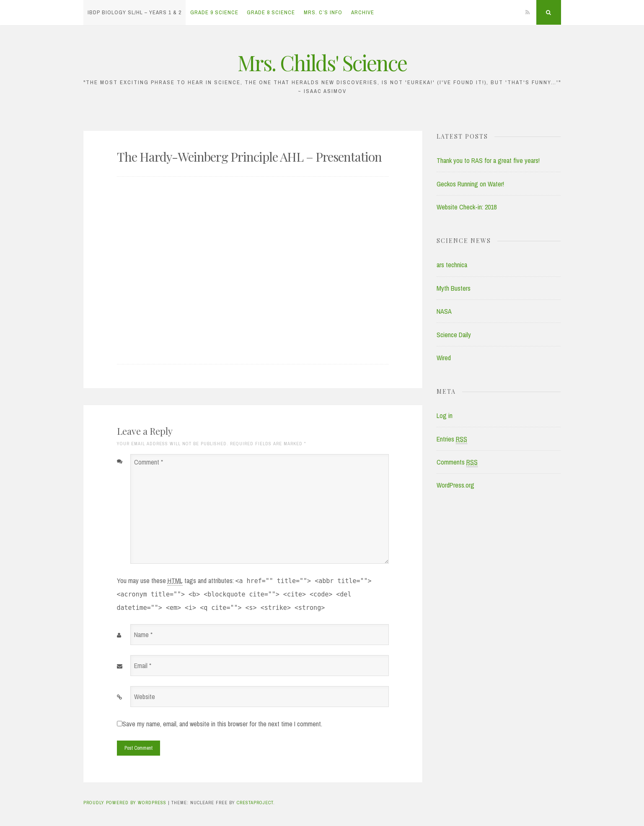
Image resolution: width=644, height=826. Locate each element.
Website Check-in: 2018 (467, 207)
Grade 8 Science (271, 12)
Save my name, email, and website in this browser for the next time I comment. (222, 724)
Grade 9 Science (214, 12)
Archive (363, 12)
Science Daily (454, 335)
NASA (444, 311)
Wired (444, 358)
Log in (445, 416)
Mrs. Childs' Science (322, 63)
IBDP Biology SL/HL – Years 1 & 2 (134, 12)
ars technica (452, 265)
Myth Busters (454, 288)
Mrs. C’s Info (323, 12)
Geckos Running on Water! (470, 184)
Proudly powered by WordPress (125, 803)
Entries (452, 439)
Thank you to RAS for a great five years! (488, 160)
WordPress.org (455, 485)
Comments (457, 462)
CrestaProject (255, 803)
